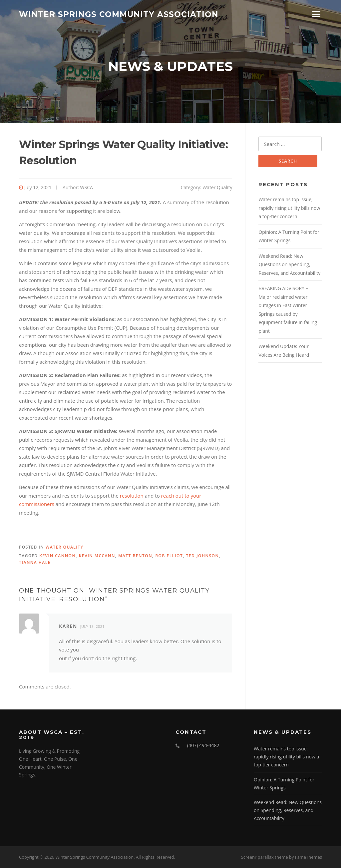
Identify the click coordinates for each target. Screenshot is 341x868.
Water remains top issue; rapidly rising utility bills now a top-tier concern (289, 209)
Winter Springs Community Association (119, 14)
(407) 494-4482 (203, 746)
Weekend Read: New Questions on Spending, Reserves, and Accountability (289, 265)
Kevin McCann (97, 556)
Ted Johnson (203, 556)
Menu (316, 14)
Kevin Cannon (57, 556)
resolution (132, 496)
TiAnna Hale (35, 563)
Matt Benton (135, 556)
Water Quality (217, 188)
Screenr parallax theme (265, 857)
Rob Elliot (169, 556)
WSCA (87, 188)
